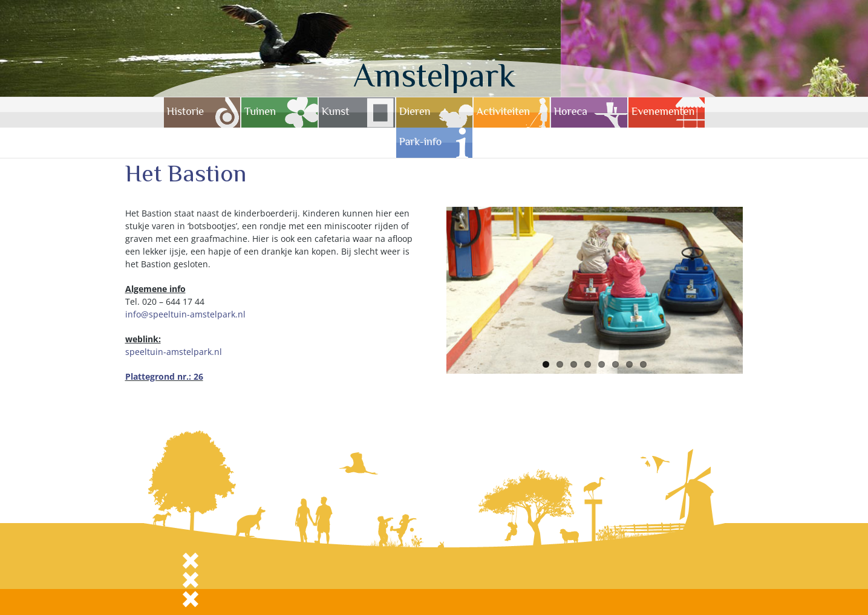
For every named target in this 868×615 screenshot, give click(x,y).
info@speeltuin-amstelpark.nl (185, 314)
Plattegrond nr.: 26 (164, 376)
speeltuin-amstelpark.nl (174, 352)
